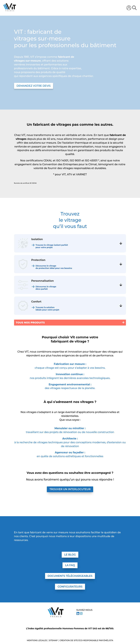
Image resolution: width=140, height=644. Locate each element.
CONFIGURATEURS (70, 587)
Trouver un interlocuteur (70, 489)
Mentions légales (37, 640)
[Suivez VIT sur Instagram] (81, 614)
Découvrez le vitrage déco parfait (46, 288)
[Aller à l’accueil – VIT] (56, 612)
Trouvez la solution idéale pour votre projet (47, 309)
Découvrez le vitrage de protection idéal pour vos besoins (54, 267)
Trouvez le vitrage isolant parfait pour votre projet (52, 246)
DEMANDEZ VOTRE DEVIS (34, 86)
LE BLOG (70, 555)
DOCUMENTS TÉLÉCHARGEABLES (70, 576)
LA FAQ (70, 565)
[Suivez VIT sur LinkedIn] (78, 614)
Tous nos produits (30, 323)
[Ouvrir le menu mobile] (71, 8)
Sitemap (53, 640)
